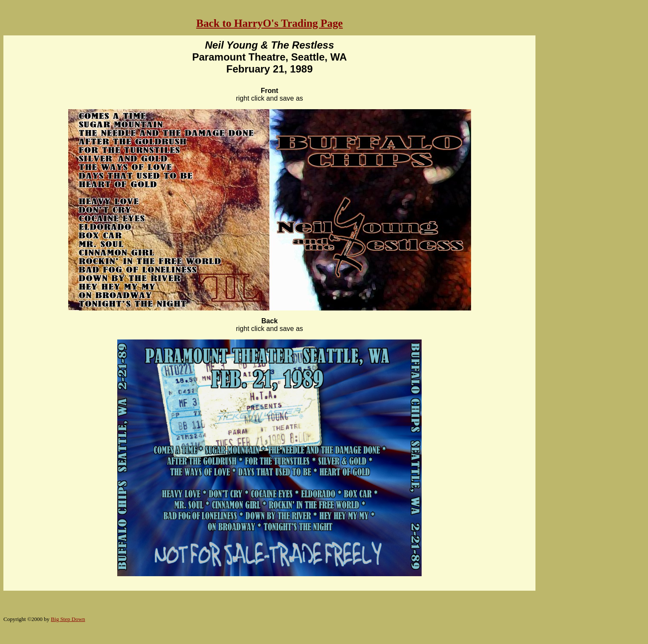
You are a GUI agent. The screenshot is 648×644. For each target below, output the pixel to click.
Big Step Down (68, 619)
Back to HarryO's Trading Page (269, 23)
